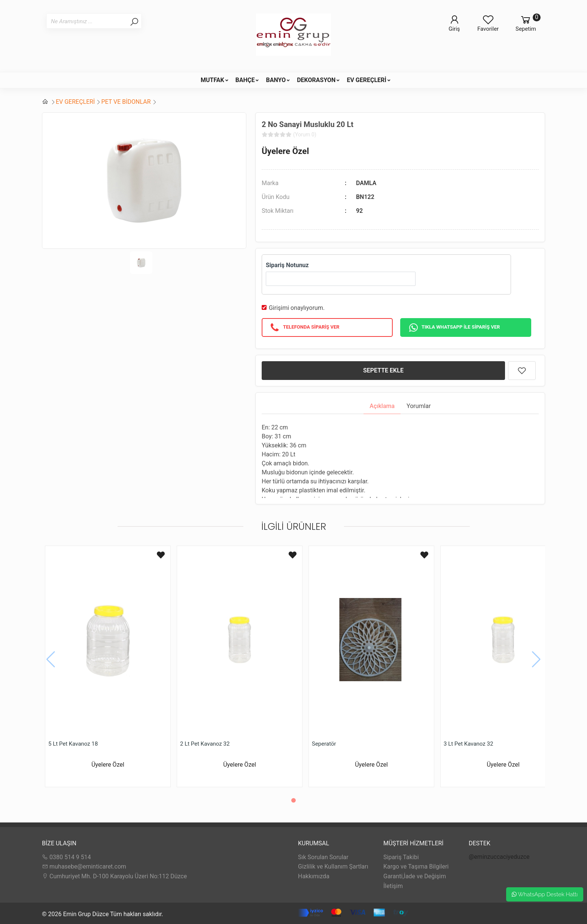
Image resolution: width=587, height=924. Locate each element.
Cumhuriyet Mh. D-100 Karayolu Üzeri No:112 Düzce (114, 876)
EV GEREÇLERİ (367, 80)
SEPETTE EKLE (383, 370)
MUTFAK (212, 80)
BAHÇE (245, 80)
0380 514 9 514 (66, 857)
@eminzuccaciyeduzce (499, 857)
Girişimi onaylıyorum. (297, 308)
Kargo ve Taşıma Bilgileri (416, 866)
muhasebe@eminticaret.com (84, 866)
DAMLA (366, 183)
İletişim (393, 886)
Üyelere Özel (285, 151)
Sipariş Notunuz (287, 265)
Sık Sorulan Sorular (323, 857)
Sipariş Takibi (401, 857)
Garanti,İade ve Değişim (415, 876)
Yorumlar (419, 406)
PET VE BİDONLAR (126, 102)
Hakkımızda (314, 876)
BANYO (276, 80)
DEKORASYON (316, 80)
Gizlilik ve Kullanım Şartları (333, 866)
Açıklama (382, 406)
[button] (293, 800)
